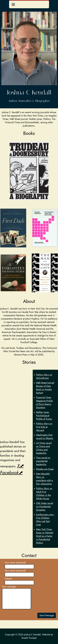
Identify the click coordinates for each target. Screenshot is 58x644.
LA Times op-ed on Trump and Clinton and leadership (44, 448)
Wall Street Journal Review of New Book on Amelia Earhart (45, 388)
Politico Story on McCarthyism (44, 376)
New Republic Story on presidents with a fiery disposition (44, 479)
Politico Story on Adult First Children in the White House (44, 494)
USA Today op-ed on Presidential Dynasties (45, 507)
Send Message (47, 615)
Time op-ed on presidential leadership (43, 461)
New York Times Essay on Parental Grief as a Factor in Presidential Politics (45, 536)
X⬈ (20, 466)
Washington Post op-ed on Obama (44, 437)
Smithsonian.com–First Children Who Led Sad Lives (45, 520)
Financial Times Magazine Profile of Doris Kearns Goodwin (44, 403)
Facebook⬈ (11, 473)
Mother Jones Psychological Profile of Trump (44, 416)
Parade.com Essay (45, 469)
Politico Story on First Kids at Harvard (44, 427)
